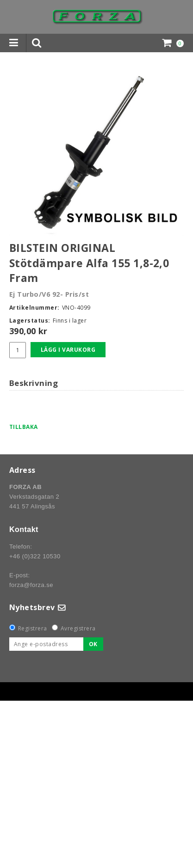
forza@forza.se (31, 585)
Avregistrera (78, 628)
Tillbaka (24, 427)
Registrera (33, 628)
